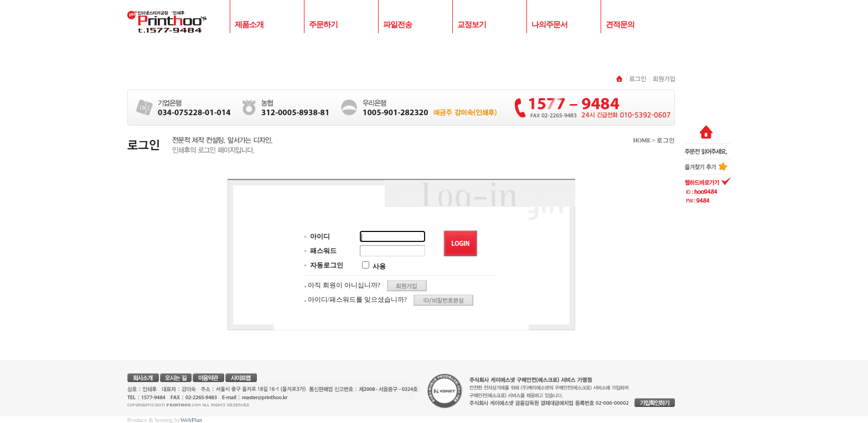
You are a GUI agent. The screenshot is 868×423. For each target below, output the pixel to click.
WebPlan (191, 420)
